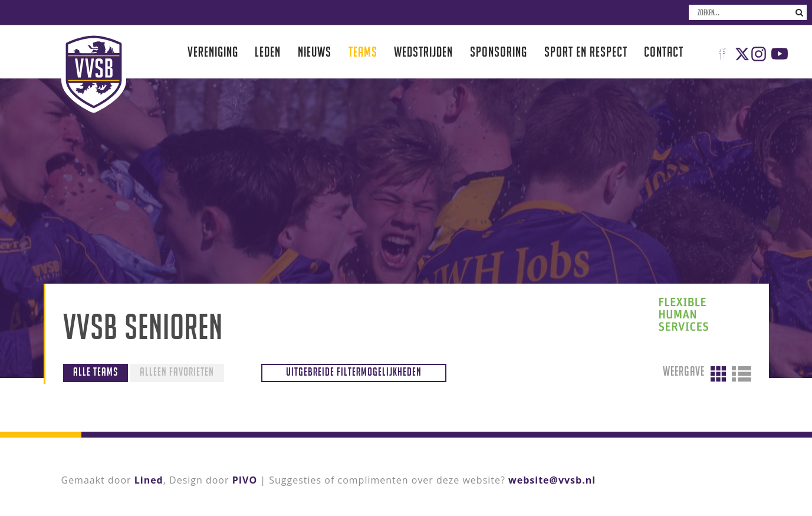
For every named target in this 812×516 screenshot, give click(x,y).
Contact (664, 52)
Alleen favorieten (177, 372)
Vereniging (213, 52)
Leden (268, 52)
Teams (363, 52)
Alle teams (96, 372)
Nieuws (315, 52)
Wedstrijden (423, 52)
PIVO (245, 480)
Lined (149, 480)
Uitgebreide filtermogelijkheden (354, 372)
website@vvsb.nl (552, 480)
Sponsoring (499, 52)
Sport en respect (586, 52)
